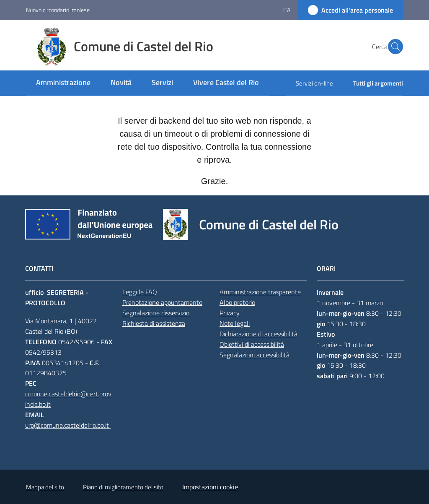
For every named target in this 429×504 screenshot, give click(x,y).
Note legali (235, 323)
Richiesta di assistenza (154, 323)
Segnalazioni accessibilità (255, 355)
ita (287, 10)
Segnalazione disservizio (156, 313)
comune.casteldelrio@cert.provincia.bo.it (68, 399)
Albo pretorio (237, 302)
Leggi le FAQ (140, 292)
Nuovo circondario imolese (58, 10)
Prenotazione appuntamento (162, 302)
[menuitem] (63, 83)
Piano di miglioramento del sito (123, 487)
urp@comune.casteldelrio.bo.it (68, 425)
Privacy (230, 313)
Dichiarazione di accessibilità (258, 334)
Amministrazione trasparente (260, 292)
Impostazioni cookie (210, 487)
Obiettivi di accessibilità (252, 344)
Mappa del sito (45, 487)
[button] (393, 47)
